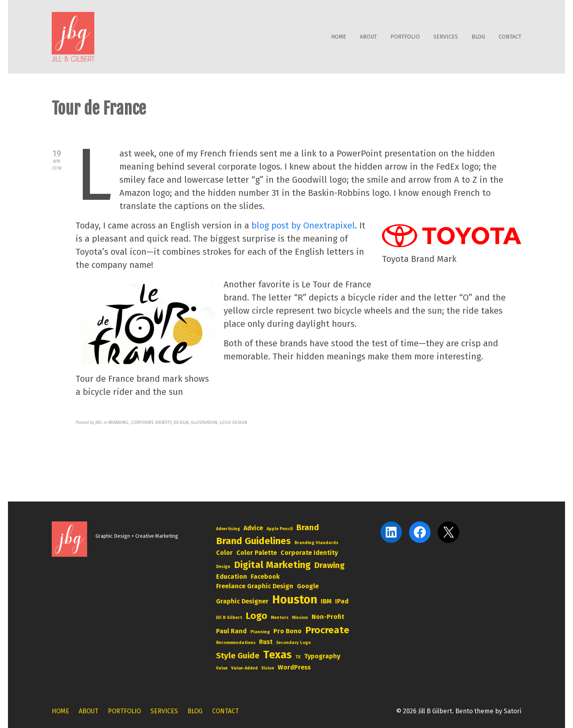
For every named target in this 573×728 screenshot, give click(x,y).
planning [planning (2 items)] (260, 632)
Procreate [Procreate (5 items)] (327, 630)
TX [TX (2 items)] (298, 657)
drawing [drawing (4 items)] (329, 565)
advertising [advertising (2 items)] (228, 529)
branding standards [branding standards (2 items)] (316, 543)
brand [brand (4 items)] (308, 527)
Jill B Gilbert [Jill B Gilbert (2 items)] (229, 618)
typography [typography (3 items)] (322, 656)
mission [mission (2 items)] (300, 618)
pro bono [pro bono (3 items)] (287, 631)
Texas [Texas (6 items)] (277, 655)
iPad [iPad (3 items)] (342, 601)
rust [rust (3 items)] (266, 642)
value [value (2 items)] (222, 668)
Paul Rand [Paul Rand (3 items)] (231, 631)
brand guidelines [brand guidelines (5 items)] (253, 541)
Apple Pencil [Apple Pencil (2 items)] (280, 529)
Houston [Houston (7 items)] (295, 600)
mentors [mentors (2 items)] (280, 618)
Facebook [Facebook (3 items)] (265, 577)
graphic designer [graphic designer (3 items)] (242, 601)
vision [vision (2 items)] (268, 668)
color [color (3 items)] (224, 553)
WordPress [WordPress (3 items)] (294, 667)
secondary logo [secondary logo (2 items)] (293, 643)
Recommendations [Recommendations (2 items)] (236, 643)
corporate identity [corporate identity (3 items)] (309, 553)
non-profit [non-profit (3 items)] (328, 617)
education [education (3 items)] (232, 577)
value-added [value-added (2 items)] (245, 668)
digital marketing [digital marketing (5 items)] (272, 565)
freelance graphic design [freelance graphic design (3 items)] (255, 586)
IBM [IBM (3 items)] (326, 601)
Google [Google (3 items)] (308, 586)
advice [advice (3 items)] (253, 528)
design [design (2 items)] (223, 567)
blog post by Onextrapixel (303, 225)
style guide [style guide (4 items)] (238, 656)
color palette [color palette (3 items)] (257, 553)
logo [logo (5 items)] (256, 616)
